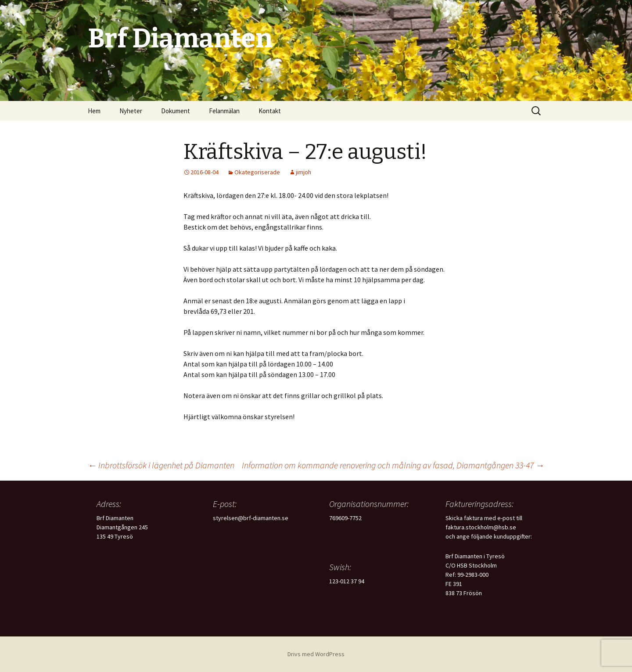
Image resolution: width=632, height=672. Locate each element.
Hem (94, 111)
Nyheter (131, 111)
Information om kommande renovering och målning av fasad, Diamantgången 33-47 (393, 465)
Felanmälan (224, 111)
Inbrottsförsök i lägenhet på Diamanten (161, 465)
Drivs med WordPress (316, 654)
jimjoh (303, 172)
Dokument (176, 111)
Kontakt (270, 111)
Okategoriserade (257, 172)
